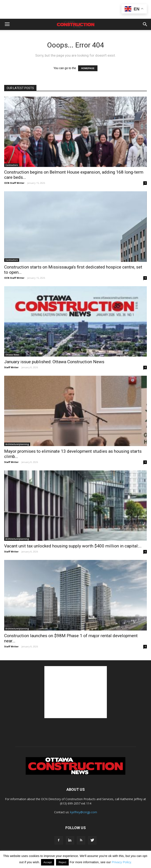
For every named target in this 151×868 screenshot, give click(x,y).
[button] (145, 24)
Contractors (12, 165)
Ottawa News (12, 355)
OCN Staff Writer (14, 183)
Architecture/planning (17, 444)
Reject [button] (62, 862)
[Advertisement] (76, 692)
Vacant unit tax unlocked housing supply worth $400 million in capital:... (73, 546)
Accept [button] (48, 862)
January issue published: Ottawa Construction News (54, 362)
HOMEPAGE (88, 68)
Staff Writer (11, 367)
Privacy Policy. (122, 862)
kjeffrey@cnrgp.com (84, 812)
